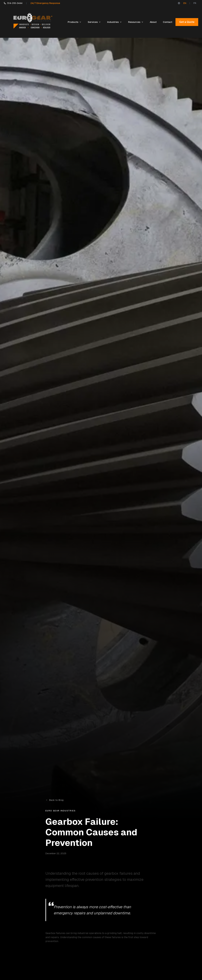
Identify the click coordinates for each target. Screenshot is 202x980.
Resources (136, 22)
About (153, 22)
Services (94, 22)
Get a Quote (187, 22)
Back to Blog (54, 800)
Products (75, 22)
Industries (114, 22)
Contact (168, 22)
